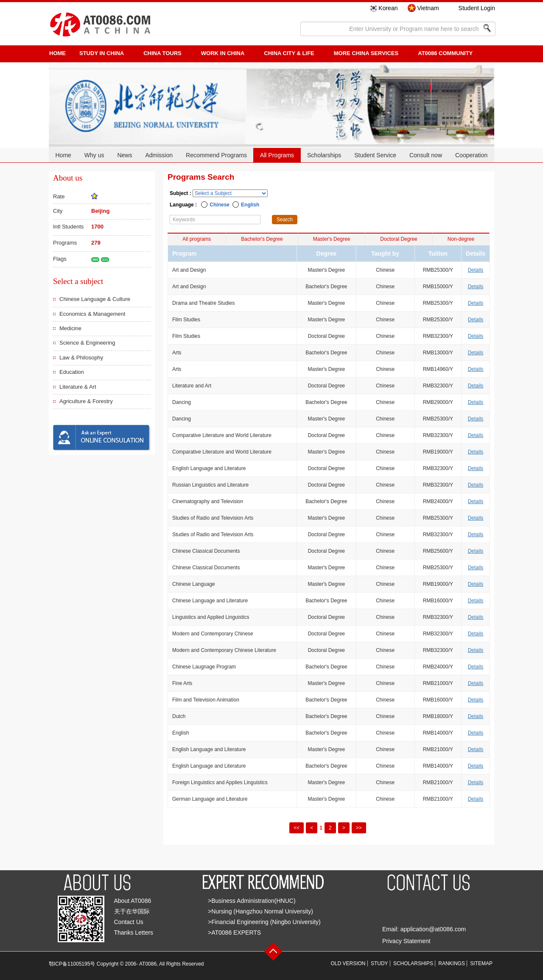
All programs (197, 239)
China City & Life (289, 53)
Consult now (426, 155)
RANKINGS (452, 963)
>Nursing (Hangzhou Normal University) (260, 911)
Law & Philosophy (81, 358)
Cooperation (471, 155)
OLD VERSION (348, 963)
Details (476, 270)
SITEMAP (481, 963)
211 (105, 260)
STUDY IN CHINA (102, 53)
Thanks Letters (134, 933)
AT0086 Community (445, 53)
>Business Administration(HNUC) (252, 901)
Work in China (223, 53)
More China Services (366, 53)
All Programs (277, 155)
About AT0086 (133, 901)
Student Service (375, 155)
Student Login (477, 8)
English (250, 205)
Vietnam (428, 8)
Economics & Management (92, 314)
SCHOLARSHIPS (413, 963)
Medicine (70, 328)
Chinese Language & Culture (95, 299)
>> (359, 828)
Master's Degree (332, 239)
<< (297, 828)
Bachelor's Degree (262, 239)
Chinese (220, 205)
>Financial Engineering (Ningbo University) (264, 922)
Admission (159, 155)
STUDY (379, 963)
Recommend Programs (216, 155)
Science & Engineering (87, 343)
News (125, 155)
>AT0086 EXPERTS (234, 933)
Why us (94, 155)
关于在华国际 (132, 911)
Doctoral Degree (399, 239)
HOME (57, 53)
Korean (388, 8)
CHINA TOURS (162, 53)
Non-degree (461, 239)
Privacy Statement (406, 941)
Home (63, 155)
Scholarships (324, 155)
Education (72, 372)
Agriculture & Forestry (86, 401)
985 (95, 260)
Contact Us (129, 922)
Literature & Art (78, 387)
